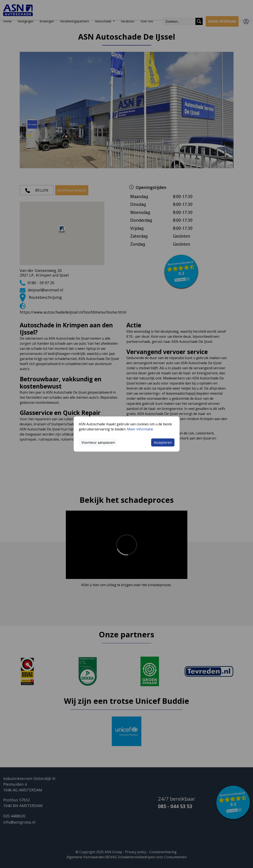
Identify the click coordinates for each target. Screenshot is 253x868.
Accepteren (163, 442)
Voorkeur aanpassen (98, 442)
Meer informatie (140, 429)
